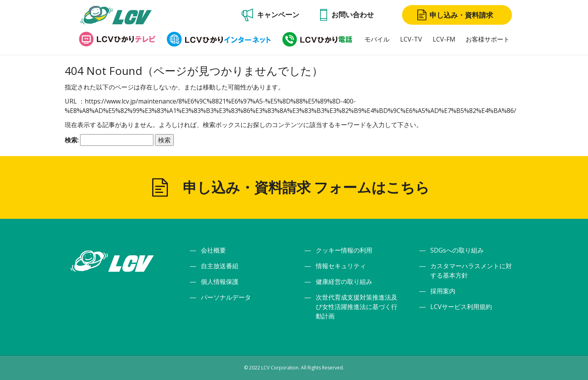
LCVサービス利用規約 (461, 307)
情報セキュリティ (341, 266)
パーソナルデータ (226, 297)
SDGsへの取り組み (457, 250)
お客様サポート (488, 39)
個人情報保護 (220, 282)
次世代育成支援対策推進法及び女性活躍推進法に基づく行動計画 (357, 307)
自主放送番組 (220, 266)
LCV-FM (444, 39)
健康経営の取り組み (344, 282)
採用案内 (443, 291)
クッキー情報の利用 (344, 250)
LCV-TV (411, 39)
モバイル (377, 39)
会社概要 (213, 250)
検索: (72, 140)
